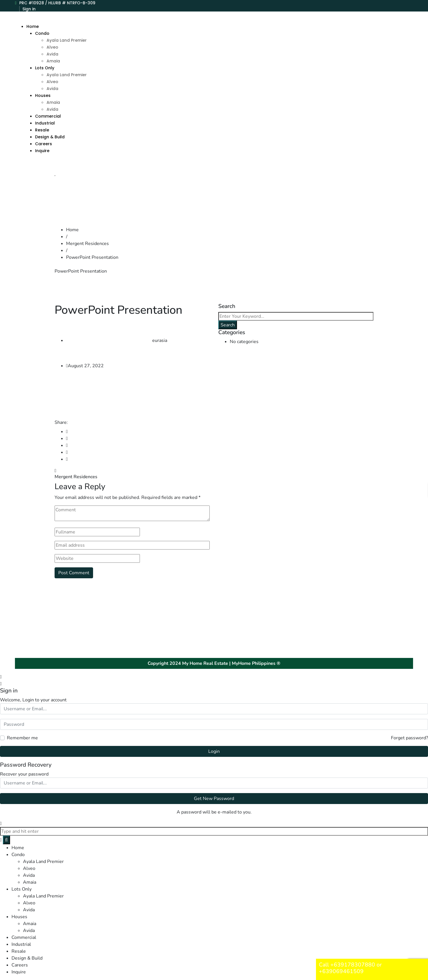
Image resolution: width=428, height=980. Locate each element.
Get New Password (214, 799)
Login (214, 751)
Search (228, 325)
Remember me (22, 738)
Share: (61, 422)
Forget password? (409, 738)
